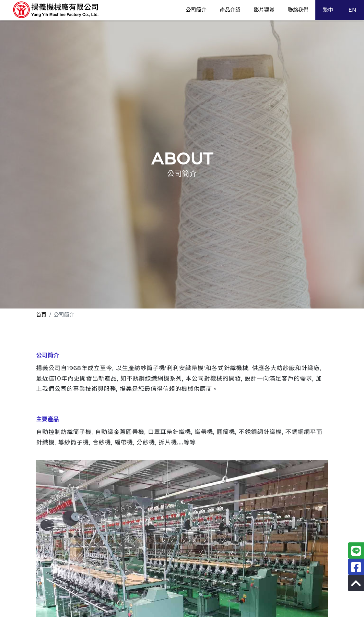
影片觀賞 (264, 10)
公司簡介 (196, 10)
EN (352, 10)
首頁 (41, 315)
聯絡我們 (298, 10)
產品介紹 (230, 10)
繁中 (328, 10)
